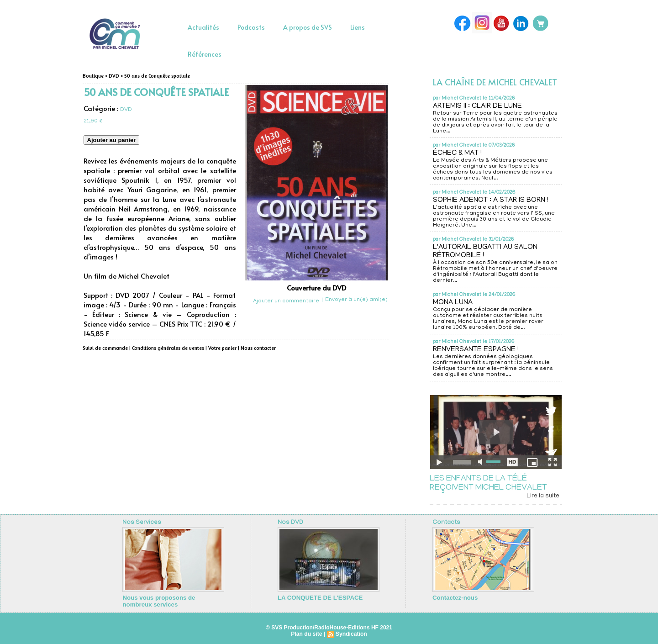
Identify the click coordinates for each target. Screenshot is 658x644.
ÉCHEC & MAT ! (458, 153)
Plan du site (307, 633)
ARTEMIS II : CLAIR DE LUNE (479, 106)
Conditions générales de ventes (166, 348)
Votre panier (220, 348)
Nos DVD (290, 523)
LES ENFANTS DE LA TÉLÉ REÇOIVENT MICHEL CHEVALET (488, 484)
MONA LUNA (454, 303)
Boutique (93, 76)
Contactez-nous (453, 597)
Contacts (446, 523)
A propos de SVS (308, 27)
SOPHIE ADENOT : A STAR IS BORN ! (491, 201)
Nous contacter (255, 348)
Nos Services (142, 523)
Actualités (203, 27)
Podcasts (251, 27)
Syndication (351, 633)
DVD (113, 76)
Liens (358, 27)
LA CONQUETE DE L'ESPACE (316, 597)
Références (205, 54)
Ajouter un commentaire (286, 301)
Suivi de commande (105, 348)
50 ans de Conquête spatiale (154, 76)
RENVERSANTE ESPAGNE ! (476, 350)
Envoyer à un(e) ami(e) (356, 300)
